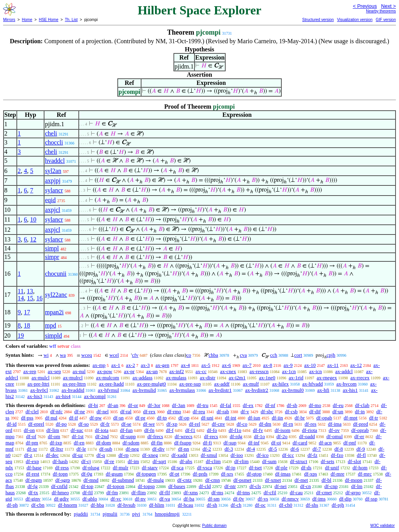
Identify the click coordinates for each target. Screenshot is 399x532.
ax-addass (142, 378)
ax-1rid (296, 378)
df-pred (360, 424)
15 (30, 298)
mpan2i (54, 312)
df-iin (277, 418)
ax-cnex (228, 371)
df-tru (203, 405)
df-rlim (241, 461)
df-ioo (237, 455)
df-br (300, 418)
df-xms (191, 492)
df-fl (361, 455)
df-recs (211, 436)
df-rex (149, 411)
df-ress (62, 468)
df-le (81, 449)
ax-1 (116, 365)
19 (21, 336)
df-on (29, 430)
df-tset (255, 468)
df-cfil (270, 492)
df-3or (154, 405)
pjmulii (110, 514)
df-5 (273, 449)
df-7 (317, 449)
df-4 (251, 449)
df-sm (214, 499)
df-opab (324, 418)
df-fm (112, 492)
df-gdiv (61, 499)
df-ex (248, 405)
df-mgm (34, 480)
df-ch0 (286, 505)
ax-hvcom (346, 384)
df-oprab (360, 430)
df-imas (283, 474)
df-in (360, 411)
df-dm (265, 424)
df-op (184, 418)
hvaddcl (55, 161)
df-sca (177, 468)
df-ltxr (57, 449)
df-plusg (91, 468)
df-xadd (179, 455)
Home (27, 20)
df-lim (53, 430)
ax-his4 (63, 396)
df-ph (12, 505)
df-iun (254, 418)
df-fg (32, 486)
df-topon (116, 486)
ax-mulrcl (73, 378)
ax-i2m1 (237, 378)
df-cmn (213, 480)
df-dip (345, 499)
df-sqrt (159, 461)
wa (63, 355)
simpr (52, 257)
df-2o (282, 436)
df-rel (195, 424)
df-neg (132, 449)
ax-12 (356, 365)
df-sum (269, 461)
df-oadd (307, 436)
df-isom (282, 430)
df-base (34, 468)
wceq (87, 355)
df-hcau (185, 505)
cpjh (331, 355)
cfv (135, 355)
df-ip (230, 468)
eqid (50, 200)
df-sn (119, 418)
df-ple (282, 468)
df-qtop (254, 474)
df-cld (205, 486)
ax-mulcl (41, 378)
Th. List (72, 20)
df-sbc (267, 411)
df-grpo (353, 492)
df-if (73, 418)
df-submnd (123, 480)
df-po (61, 424)
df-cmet (324, 492)
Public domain (215, 526)
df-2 (207, 449)
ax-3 (145, 365)
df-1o (260, 436)
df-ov (334, 430)
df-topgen (146, 474)
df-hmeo (60, 492)
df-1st (78, 436)
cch (274, 355)
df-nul (51, 418)
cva (244, 355)
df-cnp (331, 486)
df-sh (212, 505)
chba (213, 355)
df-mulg (155, 480)
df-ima (335, 424)
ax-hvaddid (73, 390)
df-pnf (350, 443)
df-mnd (91, 480)
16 (39, 298)
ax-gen (162, 365)
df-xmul (209, 455)
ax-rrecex (360, 378)
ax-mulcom (107, 378)
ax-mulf (251, 384)
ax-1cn (289, 371)
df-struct (298, 461)
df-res (311, 424)
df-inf (254, 443)
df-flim (139, 492)
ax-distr (208, 378)
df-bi (93, 405)
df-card (300, 443)
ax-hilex (280, 384)
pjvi (136, 514)
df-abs (186, 461)
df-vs (263, 499)
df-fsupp (183, 443)
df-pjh (338, 505)
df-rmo (174, 411)
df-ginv (33, 499)
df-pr (140, 418)
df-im (133, 461)
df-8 (339, 449)
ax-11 (333, 365)
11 (20, 291)
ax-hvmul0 (293, 390)
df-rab (223, 411)
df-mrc (365, 474)
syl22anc (56, 295)
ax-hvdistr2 (257, 390)
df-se (126, 424)
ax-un (152, 371)
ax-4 (185, 365)
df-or (133, 405)
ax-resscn (259, 371)
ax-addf (222, 384)
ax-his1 (350, 390)
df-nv (140, 499)
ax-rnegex (327, 378)
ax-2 (130, 365)
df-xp (172, 424)
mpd (50, 325)
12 (33, 239)
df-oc (260, 505)
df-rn (288, 424)
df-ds (306, 468)
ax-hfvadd (313, 384)
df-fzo (337, 455)
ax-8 (267, 365)
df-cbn (38, 505)
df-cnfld (59, 486)
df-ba (189, 499)
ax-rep (30, 371)
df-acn (325, 443)
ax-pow (105, 371)
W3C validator (382, 526)
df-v (245, 411)
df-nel (103, 411)
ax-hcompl (95, 396)
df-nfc (56, 411)
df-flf (165, 492)
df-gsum (114, 474)
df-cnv (219, 424)
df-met (301, 480)
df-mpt (350, 418)
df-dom (103, 443)
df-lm (357, 486)
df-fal (225, 405)
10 (33, 219)
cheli (51, 133)
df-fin (157, 443)
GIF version (386, 20)
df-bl (326, 480)
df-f (170, 430)
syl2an (53, 171)
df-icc (288, 455)
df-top (87, 486)
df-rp (124, 455)
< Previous (365, 6)
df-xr (32, 449)
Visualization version (355, 20)
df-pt (174, 474)
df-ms (217, 492)
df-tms (244, 492)
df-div (159, 449)
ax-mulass (176, 378)
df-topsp (146, 486)
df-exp (32, 461)
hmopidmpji (167, 514)
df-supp (128, 436)
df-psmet (242, 480)
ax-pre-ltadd (111, 384)
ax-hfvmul (108, 390)
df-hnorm (68, 505)
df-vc (116, 499)
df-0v (238, 499)
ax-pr (129, 371)
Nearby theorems (381, 11)
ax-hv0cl (39, 390)
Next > (388, 6)
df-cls (255, 486)
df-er (359, 436)
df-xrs (227, 474)
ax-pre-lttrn (74, 384)
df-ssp (371, 499)
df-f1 (190, 430)
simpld (53, 336)
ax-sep (55, 371)
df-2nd (102, 436)
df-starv (150, 468)
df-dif (315, 411)
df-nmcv (290, 499)
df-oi (276, 443)
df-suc (77, 430)
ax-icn (316, 371)
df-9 (361, 449)
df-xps (310, 474)
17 (27, 312)
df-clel (32, 411)
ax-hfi (323, 390)
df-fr (105, 424)
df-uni (207, 418)
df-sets (327, 461)
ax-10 (310, 365)
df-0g (87, 474)
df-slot (355, 461)
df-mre (337, 474)
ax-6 (227, 365)
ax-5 (206, 365)
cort (298, 355)
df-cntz (184, 480)
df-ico (262, 455)
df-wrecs (183, 436)
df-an (113, 405)
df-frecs (155, 436)
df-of (31, 436)
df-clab (362, 405)
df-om (54, 436)
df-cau (296, 492)
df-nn (184, 449)
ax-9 (288, 365)
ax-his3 (35, 396)
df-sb (292, 405)
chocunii (56, 274)
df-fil (87, 492)
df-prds (200, 474)
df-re (109, 461)
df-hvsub (126, 505)
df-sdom (131, 443)
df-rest (33, 474)
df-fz (312, 455)
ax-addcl (344, 371)
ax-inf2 (177, 371)
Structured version (318, 20)
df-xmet (273, 480)
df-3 (229, 449)
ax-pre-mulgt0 (151, 384)
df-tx (33, 492)
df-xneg (150, 455)
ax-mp (99, 365)
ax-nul (79, 371)
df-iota (102, 430)
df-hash (60, 461)
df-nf (270, 405)
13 (30, 291)
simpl (52, 248)
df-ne (80, 411)
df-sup (230, 443)
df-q (101, 455)
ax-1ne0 (267, 378)
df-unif (332, 468)
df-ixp (56, 443)
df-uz (77, 455)
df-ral (126, 411)
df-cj (86, 461)
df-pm (32, 443)
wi (46, 355)
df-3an (178, 405)
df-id (11, 424)
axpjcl (52, 210)
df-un (338, 411)
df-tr (373, 418)
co (189, 355)
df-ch (236, 505)
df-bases (177, 486)
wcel (114, 355)
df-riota (310, 430)
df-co (242, 424)
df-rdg (236, 436)
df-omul (335, 436)
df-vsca (205, 468)
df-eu (338, 405)
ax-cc (201, 371)
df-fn (149, 430)
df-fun (126, 430)
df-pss (27, 418)
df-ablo (90, 499)
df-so (84, 424)
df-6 (295, 449)
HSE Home (49, 20)
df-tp (162, 418)
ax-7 (247, 365)
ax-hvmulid (144, 390)
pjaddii (81, 514)
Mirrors (9, 20)
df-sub (106, 449)
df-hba (97, 505)
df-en (79, 443)
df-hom (360, 468)
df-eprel (36, 424)
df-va (165, 499)
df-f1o (235, 430)
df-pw (96, 418)
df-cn (305, 486)
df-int (230, 418)
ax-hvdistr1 (220, 390)
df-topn (60, 474)
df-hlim (156, 505)
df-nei (281, 486)
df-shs (312, 505)
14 (21, 298)
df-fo (212, 430)
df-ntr (230, 486)
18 (27, 325)
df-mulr (121, 468)
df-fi (207, 443)
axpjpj (53, 181)
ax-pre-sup (190, 384)
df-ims (319, 499)
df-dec (52, 455)
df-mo (315, 405)
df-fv (258, 430)
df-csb (291, 411)
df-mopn (354, 480)
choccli (54, 142)
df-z (28, 455)
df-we (149, 424)
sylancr (54, 190)
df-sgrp (63, 480)
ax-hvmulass (182, 390)
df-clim (213, 461)
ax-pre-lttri (38, 384)
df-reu (199, 411)
